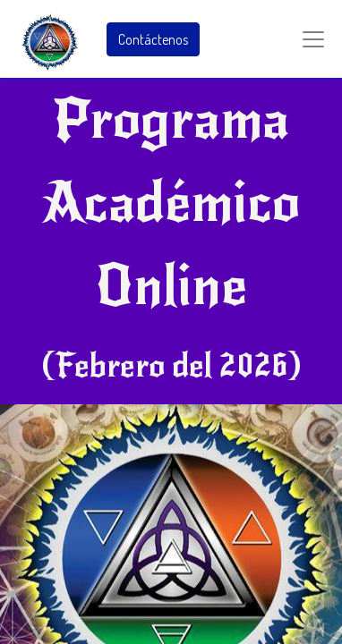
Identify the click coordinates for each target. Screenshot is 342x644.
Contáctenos (153, 39)
